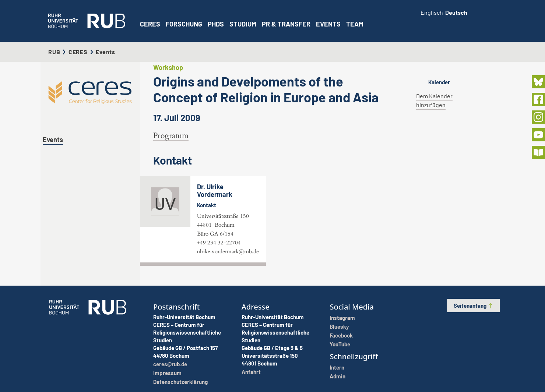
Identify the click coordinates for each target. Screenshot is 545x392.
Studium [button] (243, 24)
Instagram (342, 318)
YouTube (340, 344)
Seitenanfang (473, 306)
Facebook (341, 335)
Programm (171, 136)
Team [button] (355, 24)
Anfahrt (251, 372)
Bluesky (339, 326)
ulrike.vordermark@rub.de (228, 251)
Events (328, 24)
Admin (337, 376)
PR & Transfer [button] (286, 24)
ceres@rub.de (170, 364)
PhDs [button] (216, 24)
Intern (337, 367)
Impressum (167, 373)
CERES (150, 24)
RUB (54, 52)
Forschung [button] (184, 24)
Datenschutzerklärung (180, 382)
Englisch (432, 12)
